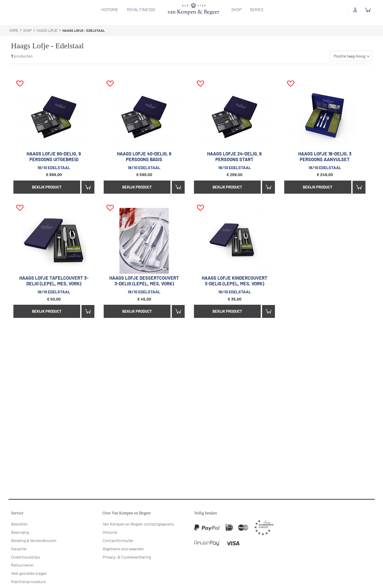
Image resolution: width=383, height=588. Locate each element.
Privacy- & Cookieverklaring (127, 551)
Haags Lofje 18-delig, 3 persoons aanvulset (325, 151)
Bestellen (19, 518)
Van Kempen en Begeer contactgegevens (138, 518)
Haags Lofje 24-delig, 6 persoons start (234, 151)
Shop (235, 9)
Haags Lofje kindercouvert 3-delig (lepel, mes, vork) (235, 275)
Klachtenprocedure (28, 575)
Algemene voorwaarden (123, 542)
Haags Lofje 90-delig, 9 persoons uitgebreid (54, 151)
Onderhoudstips (26, 551)
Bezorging (20, 526)
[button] (20, 78)
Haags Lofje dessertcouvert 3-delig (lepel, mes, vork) (144, 275)
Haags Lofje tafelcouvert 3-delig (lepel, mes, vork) (54, 275)
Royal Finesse (139, 9)
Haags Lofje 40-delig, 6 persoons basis (144, 151)
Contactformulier (118, 534)
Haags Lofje (47, 25)
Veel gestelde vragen (29, 567)
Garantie (19, 542)
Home (14, 25)
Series (255, 9)
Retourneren (22, 559)
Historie (108, 9)
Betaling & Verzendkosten (34, 534)
